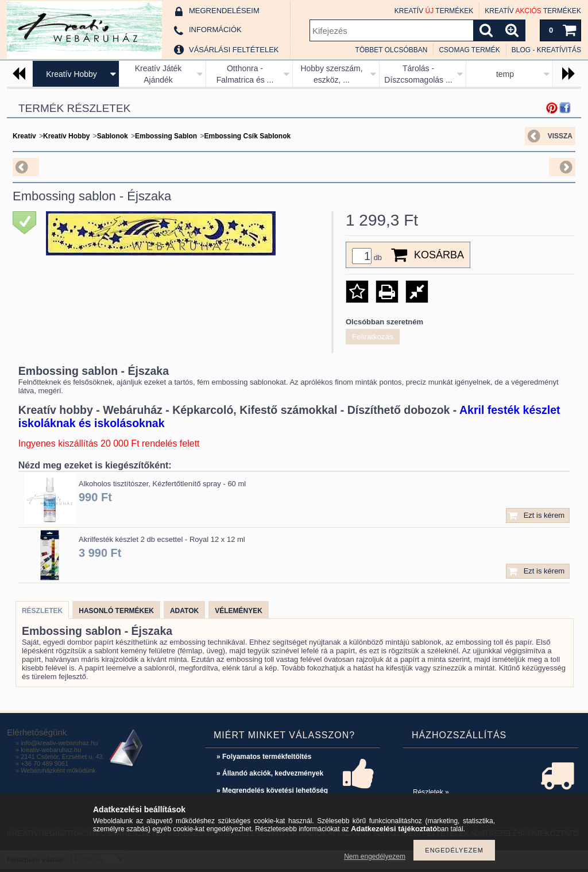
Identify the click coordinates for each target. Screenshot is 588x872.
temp (505, 74)
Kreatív (24, 136)
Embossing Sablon (166, 136)
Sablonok (113, 136)
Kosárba (439, 255)
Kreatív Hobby (71, 74)
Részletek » (431, 792)
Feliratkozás (373, 337)
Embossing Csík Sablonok (247, 136)
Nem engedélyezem (375, 857)
